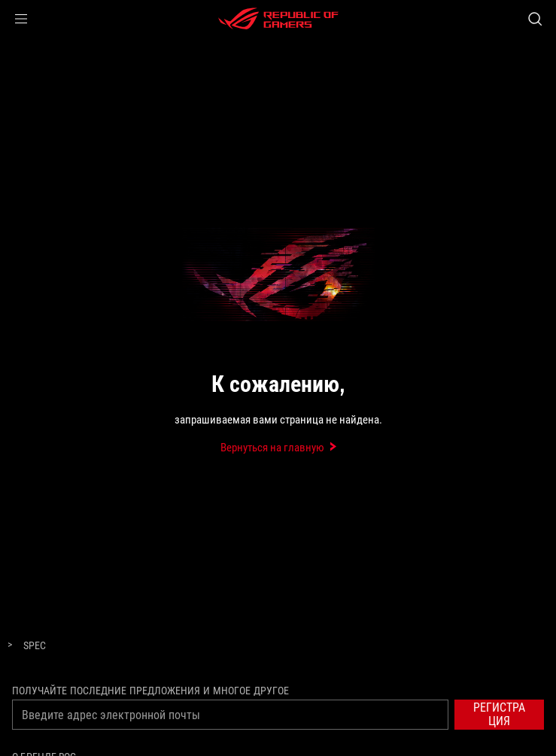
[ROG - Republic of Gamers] (278, 19)
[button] (21, 19)
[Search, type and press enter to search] (535, 19)
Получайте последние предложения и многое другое (150, 691)
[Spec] (35, 646)
